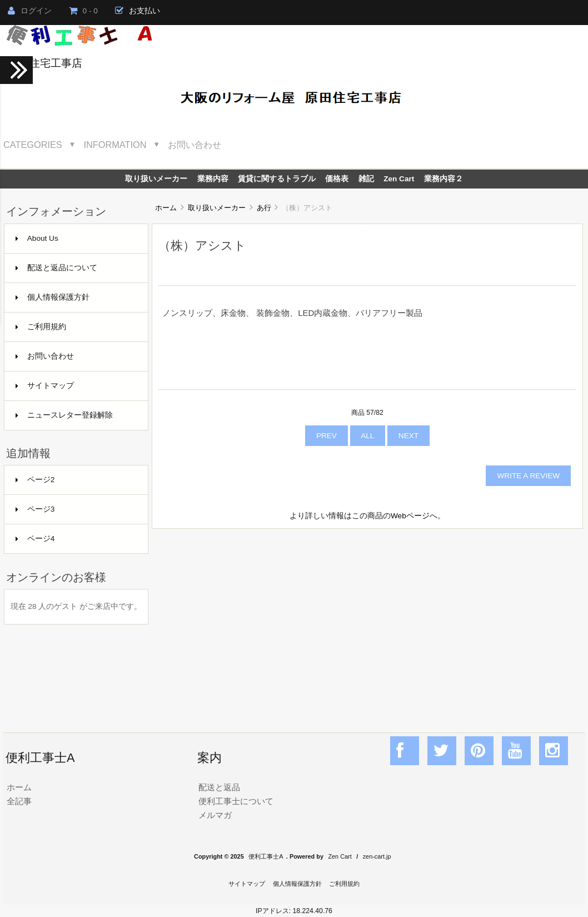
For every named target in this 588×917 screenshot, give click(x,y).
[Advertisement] (368, 618)
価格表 (337, 179)
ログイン (30, 11)
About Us (37, 238)
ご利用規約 (41, 327)
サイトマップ (45, 386)
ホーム (166, 208)
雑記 (366, 179)
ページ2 (35, 480)
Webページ (410, 516)
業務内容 (213, 179)
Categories (33, 145)
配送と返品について (56, 268)
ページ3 (35, 509)
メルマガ (215, 815)
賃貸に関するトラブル (277, 179)
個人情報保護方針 (53, 297)
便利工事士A (266, 856)
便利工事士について (236, 801)
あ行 (264, 208)
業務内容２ (444, 179)
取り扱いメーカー (217, 208)
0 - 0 (83, 11)
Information (115, 145)
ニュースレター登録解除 (64, 415)
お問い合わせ (195, 145)
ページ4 (35, 539)
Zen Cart (399, 179)
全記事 (19, 801)
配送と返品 (219, 787)
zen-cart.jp (377, 856)
